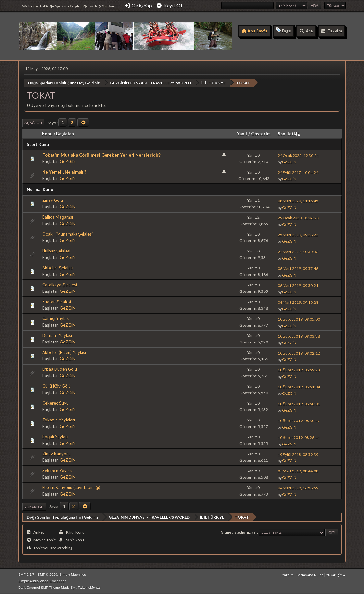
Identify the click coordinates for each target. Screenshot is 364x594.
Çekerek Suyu (55, 403)
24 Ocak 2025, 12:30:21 (298, 155)
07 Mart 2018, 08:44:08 (298, 471)
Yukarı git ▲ (336, 574)
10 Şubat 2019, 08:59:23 (299, 370)
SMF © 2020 (48, 574)
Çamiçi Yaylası (56, 318)
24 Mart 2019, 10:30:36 (298, 251)
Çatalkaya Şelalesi (60, 285)
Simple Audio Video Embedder (42, 581)
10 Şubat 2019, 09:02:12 (299, 353)
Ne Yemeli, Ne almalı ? (64, 172)
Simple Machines (73, 574)
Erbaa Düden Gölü (60, 369)
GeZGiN (68, 161)
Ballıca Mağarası (58, 217)
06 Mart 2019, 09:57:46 (298, 268)
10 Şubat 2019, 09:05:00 (299, 319)
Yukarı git (34, 506)
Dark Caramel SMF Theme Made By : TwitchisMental (59, 587)
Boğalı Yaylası (55, 437)
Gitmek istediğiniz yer (239, 532)
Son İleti (289, 133)
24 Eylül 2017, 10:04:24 (298, 172)
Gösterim (261, 133)
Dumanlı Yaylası (57, 335)
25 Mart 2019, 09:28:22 (298, 234)
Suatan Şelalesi (57, 302)
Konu (47, 133)
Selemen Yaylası (57, 470)
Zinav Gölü (53, 200)
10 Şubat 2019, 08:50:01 (299, 403)
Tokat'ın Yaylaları (59, 420)
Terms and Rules (310, 574)
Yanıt (242, 133)
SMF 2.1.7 (26, 574)
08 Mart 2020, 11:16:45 (298, 201)
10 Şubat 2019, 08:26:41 (299, 437)
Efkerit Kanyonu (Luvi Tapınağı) (71, 487)
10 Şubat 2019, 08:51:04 (299, 387)
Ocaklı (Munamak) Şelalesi (67, 234)
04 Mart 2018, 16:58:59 (298, 488)
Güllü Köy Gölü (56, 386)
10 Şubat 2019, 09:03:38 (299, 336)
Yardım (288, 574)
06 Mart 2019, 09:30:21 (298, 285)
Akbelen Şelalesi (58, 268)
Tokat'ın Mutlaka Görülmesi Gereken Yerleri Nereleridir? (101, 155)
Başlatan (65, 133)
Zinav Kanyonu (56, 454)
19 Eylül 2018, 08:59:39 (298, 454)
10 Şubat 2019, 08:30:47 (299, 420)
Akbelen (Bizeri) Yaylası (64, 352)
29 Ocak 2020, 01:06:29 (298, 218)
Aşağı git (33, 123)
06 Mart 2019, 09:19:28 (298, 302)
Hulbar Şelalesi (56, 251)
